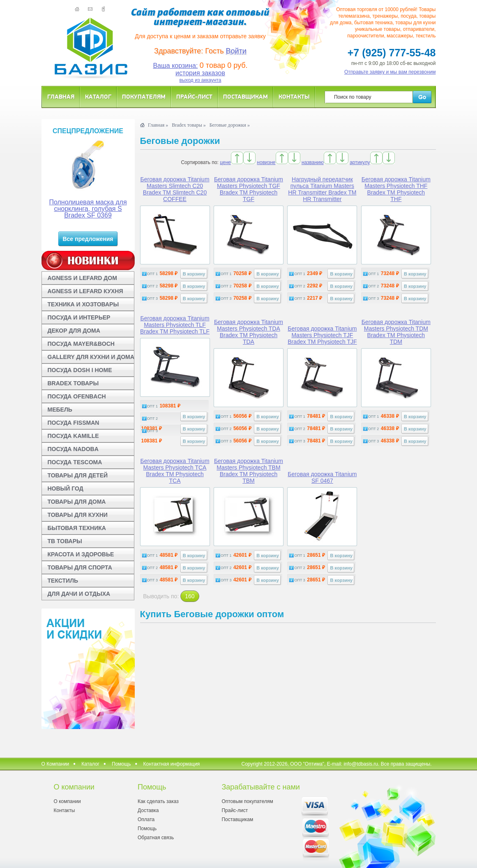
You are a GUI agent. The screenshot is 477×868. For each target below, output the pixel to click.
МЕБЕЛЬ (60, 410)
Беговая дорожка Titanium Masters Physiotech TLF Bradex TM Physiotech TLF (175, 325)
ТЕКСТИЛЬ (63, 581)
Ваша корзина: (175, 66)
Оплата (146, 819)
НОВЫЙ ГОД (66, 488)
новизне (266, 162)
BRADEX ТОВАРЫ (73, 383)
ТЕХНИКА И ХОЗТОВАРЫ (83, 304)
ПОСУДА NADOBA (73, 449)
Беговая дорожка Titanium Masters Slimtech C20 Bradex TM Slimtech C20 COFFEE (175, 189)
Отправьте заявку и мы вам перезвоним (390, 72)
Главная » (158, 125)
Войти (236, 51)
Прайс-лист (194, 96)
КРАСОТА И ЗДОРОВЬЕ (81, 554)
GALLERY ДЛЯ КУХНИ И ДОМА (91, 357)
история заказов (200, 73)
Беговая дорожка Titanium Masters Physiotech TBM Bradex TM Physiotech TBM (249, 471)
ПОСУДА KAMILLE (73, 436)
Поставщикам (245, 96)
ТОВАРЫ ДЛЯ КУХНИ (78, 515)
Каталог (98, 96)
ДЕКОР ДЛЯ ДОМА (74, 331)
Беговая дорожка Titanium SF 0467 (322, 477)
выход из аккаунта (200, 80)
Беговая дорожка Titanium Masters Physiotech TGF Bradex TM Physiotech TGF (249, 189)
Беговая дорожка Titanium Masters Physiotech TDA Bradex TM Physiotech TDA (249, 332)
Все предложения (88, 239)
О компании (67, 801)
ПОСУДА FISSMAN (74, 423)
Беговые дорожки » (230, 125)
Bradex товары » (189, 125)
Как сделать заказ (158, 801)
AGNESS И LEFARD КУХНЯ (85, 291)
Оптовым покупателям (247, 801)
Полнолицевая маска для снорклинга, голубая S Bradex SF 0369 (88, 209)
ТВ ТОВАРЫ (65, 541)
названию (313, 162)
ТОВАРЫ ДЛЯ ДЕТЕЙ (78, 475)
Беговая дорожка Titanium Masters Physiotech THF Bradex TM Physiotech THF (396, 189)
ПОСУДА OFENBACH (77, 396)
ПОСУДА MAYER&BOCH (81, 344)
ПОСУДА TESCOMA (75, 462)
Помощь (121, 764)
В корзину (194, 274)
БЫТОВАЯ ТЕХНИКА (77, 528)
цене (225, 162)
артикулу (360, 162)
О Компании (55, 764)
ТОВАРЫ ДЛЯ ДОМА (77, 502)
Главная (61, 96)
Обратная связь (156, 838)
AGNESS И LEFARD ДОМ (82, 278)
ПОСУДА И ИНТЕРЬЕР (79, 317)
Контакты (294, 96)
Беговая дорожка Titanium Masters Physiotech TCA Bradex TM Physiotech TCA (175, 471)
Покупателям (144, 96)
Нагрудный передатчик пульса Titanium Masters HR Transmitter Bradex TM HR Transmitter (322, 189)
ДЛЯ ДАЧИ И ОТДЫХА (79, 594)
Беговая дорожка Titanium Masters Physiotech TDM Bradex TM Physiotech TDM (396, 332)
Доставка (148, 810)
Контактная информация (171, 764)
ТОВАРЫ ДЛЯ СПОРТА (80, 567)
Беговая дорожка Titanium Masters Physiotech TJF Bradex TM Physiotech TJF (322, 335)
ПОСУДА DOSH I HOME (80, 370)
